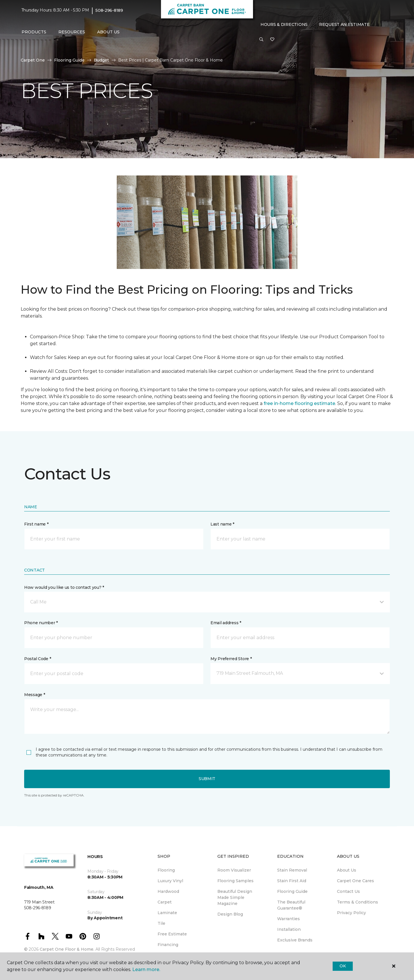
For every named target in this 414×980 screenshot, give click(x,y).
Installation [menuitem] (289, 929)
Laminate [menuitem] (167, 913)
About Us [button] (108, 32)
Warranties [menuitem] (289, 919)
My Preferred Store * (231, 659)
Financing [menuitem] (168, 945)
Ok (343, 966)
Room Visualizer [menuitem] (234, 870)
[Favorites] (272, 40)
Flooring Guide (69, 60)
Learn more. (146, 970)
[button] (261, 40)
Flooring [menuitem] (166, 870)
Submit (207, 779)
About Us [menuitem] (347, 870)
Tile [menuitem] (161, 923)
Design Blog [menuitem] (230, 914)
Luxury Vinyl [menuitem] (170, 881)
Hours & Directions (284, 24)
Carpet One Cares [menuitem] (355, 881)
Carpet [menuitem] (165, 902)
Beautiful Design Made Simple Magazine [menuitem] (235, 897)
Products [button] (34, 32)
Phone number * (41, 623)
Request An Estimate (344, 24)
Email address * (226, 623)
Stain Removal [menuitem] (292, 870)
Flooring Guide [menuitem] (292, 891)
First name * (36, 524)
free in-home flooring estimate (299, 403)
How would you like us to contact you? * (64, 587)
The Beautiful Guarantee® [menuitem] (291, 905)
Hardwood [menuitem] (168, 891)
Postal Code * (38, 659)
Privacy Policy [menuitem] (351, 913)
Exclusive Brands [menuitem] (295, 940)
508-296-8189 (109, 10)
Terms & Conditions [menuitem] (358, 902)
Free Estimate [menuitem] (172, 934)
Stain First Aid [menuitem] (292, 881)
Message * (34, 695)
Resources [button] (72, 32)
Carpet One (33, 60)
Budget (101, 60)
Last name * (222, 524)
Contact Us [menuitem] (348, 891)
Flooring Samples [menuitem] (235, 881)
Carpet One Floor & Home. (67, 949)
